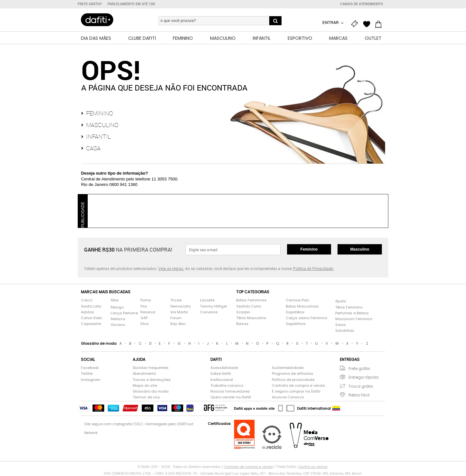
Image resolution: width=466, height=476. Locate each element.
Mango (117, 307)
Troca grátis (361, 386)
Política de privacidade (293, 380)
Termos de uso (146, 397)
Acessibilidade (224, 368)
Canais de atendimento (362, 4)
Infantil (98, 136)
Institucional (222, 380)
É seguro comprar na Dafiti (296, 391)
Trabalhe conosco (227, 386)
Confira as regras (313, 467)
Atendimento (144, 374)
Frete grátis (359, 368)
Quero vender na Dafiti (231, 397)
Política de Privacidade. (313, 268)
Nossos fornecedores (230, 391)
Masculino (102, 125)
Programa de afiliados (293, 374)
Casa (93, 148)
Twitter (87, 374)
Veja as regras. (171, 268)
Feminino (100, 113)
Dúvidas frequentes (151, 368)
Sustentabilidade (288, 368)
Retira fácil (359, 395)
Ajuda (341, 301)
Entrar (331, 22)
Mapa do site (145, 386)
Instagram (91, 380)
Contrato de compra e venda (298, 386)
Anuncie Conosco (288, 397)
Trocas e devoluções (152, 380)
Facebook (90, 368)
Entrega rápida (364, 377)
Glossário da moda (151, 391)
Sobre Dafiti (221, 374)
